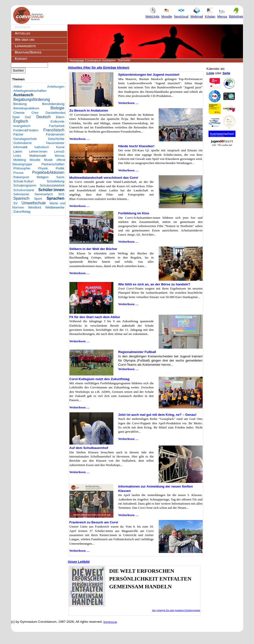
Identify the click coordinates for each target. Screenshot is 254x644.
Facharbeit (57, 126)
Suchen (18, 70)
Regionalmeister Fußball (137, 352)
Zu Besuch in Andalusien (89, 110)
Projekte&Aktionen (48, 172)
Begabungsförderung (32, 99)
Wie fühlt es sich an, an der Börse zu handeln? (154, 284)
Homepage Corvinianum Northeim (92, 61)
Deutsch (43, 117)
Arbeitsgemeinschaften (30, 91)
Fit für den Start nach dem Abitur (95, 317)
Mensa (222, 14)
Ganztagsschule (25, 139)
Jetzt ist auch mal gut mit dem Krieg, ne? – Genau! (157, 415)
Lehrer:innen (38, 151)
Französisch (54, 130)
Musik (48, 160)
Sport (38, 199)
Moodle (167, 14)
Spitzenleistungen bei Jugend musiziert (149, 75)
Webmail (197, 14)
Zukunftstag (22, 212)
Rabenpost (21, 177)
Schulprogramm (25, 185)
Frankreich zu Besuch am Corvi (94, 522)
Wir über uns (25, 40)
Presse (18, 173)
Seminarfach (44, 194)
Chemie (19, 113)
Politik (60, 168)
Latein (18, 151)
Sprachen (56, 198)
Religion (43, 177)
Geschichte (56, 139)
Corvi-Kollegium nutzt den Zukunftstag (99, 379)
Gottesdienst (23, 143)
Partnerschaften (53, 164)
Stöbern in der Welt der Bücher (93, 249)
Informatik (21, 147)
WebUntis (153, 14)
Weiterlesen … (128, 103)
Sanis (60, 177)
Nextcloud (181, 14)
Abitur (18, 87)
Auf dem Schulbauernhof (89, 448)
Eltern (60, 117)
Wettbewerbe (55, 207)
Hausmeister (55, 143)
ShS (61, 194)
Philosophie (22, 168)
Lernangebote (25, 46)
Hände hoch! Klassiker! (136, 146)
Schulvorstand (24, 190)
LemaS (59, 151)
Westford (35, 207)
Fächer (18, 134)
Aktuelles (23, 33)
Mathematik (38, 156)
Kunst (60, 147)
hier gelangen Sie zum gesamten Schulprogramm (176, 610)
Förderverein (55, 134)
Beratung (20, 104)
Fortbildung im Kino (134, 213)
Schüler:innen (51, 190)
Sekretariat (21, 194)
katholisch (42, 147)
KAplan (210, 14)
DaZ (28, 117)
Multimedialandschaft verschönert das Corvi (104, 178)
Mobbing (20, 160)
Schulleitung (56, 181)
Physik (43, 168)
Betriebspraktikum (27, 108)
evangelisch (22, 126)
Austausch (23, 95)
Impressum (110, 622)
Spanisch (22, 198)
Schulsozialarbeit (52, 185)
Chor (35, 113)
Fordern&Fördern (26, 130)
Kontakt (21, 59)
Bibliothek (236, 14)
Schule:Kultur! (24, 181)
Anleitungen (56, 87)
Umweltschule (34, 203)
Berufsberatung (53, 104)
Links (17, 156)
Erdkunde (57, 121)
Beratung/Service (28, 52)
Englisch (21, 121)
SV (16, 203)
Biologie (58, 108)
